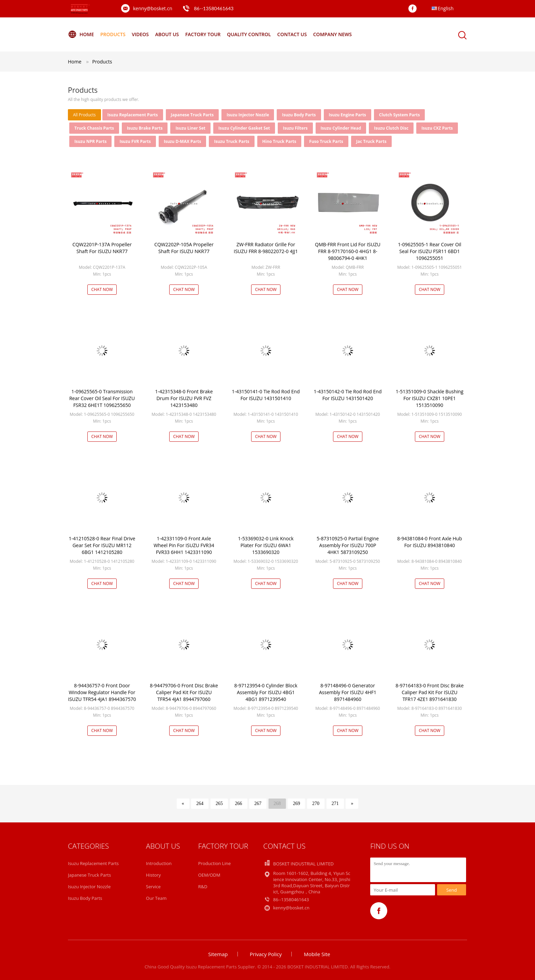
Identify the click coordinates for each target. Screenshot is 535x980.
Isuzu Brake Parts (145, 128)
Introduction (159, 863)
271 (335, 803)
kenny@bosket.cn (153, 8)
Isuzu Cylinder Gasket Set (244, 128)
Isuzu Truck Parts (232, 141)
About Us (167, 34)
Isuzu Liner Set (190, 128)
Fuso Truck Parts (326, 141)
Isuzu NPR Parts (90, 141)
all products (84, 115)
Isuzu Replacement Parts (133, 115)
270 (316, 803)
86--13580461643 (214, 8)
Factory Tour (203, 34)
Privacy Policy (266, 954)
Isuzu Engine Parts (348, 115)
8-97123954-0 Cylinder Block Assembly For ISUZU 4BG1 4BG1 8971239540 (266, 692)
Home (81, 34)
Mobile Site (317, 954)
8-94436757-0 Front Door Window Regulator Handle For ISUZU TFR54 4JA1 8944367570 (102, 692)
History (153, 875)
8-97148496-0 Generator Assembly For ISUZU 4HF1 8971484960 (348, 692)
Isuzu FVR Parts (135, 141)
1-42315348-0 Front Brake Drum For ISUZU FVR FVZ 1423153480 (184, 398)
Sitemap (218, 954)
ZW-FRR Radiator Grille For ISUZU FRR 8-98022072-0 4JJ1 (266, 248)
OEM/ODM (209, 875)
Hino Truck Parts (279, 141)
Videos (140, 34)
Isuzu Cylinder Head (341, 128)
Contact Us (292, 34)
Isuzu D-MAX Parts (183, 141)
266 (239, 803)
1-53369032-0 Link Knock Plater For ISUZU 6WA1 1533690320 (266, 545)
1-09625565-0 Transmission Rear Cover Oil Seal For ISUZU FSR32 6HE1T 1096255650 (102, 398)
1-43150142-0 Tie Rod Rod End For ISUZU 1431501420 (348, 395)
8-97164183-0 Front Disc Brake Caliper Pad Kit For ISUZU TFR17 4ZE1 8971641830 (430, 692)
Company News (332, 34)
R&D (203, 887)
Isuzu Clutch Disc (391, 128)
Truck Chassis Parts (94, 128)
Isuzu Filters (295, 128)
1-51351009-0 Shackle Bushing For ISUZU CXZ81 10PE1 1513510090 (430, 398)
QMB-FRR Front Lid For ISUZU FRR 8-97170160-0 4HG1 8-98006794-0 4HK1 (348, 251)
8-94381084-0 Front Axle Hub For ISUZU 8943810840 (430, 542)
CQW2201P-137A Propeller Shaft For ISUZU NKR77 (102, 248)
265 (219, 803)
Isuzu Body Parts (299, 115)
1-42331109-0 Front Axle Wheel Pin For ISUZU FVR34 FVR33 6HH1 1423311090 (184, 545)
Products (113, 34)
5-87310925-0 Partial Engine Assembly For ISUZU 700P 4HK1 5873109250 (348, 545)
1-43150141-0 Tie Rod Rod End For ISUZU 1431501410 (266, 395)
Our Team (156, 898)
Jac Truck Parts (371, 141)
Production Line (215, 863)
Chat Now (102, 289)
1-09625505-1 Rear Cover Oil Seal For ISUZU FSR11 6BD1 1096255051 (430, 251)
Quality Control (249, 34)
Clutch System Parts (400, 115)
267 (258, 803)
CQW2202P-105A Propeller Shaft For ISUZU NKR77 (184, 248)
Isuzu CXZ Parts (437, 128)
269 (296, 803)
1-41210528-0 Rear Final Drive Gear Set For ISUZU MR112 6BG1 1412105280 (102, 545)
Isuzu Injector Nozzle (248, 115)
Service (153, 887)
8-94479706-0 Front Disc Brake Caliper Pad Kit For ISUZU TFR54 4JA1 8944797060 (184, 692)
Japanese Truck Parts (192, 115)
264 (200, 803)
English (446, 8)
